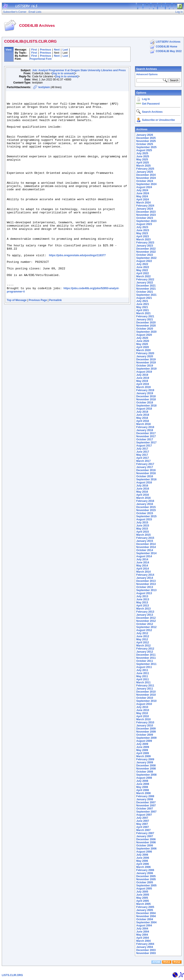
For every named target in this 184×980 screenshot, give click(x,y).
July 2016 (142, 486)
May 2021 (142, 307)
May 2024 (142, 196)
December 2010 (146, 692)
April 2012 (143, 642)
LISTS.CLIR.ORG (12, 975)
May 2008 (142, 787)
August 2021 (144, 298)
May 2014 (142, 566)
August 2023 (144, 224)
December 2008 (146, 766)
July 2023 (142, 227)
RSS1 (167, 962)
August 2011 (144, 667)
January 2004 (145, 947)
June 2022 (143, 267)
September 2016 (146, 479)
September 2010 (146, 701)
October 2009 (145, 735)
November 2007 (146, 806)
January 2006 (145, 873)
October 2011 (145, 661)
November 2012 (146, 621)
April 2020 (143, 347)
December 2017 (146, 433)
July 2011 (142, 670)
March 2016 (143, 498)
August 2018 (144, 409)
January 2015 (145, 541)
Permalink (55, 340)
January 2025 (145, 172)
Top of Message (17, 340)
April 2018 (143, 421)
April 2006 (143, 864)
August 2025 (144, 150)
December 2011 (146, 655)
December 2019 (146, 359)
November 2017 (146, 436)
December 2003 (146, 950)
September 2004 (146, 922)
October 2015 (145, 513)
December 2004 (146, 913)
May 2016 (142, 492)
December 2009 (146, 729)
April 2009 (143, 753)
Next (57, 50)
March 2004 (143, 941)
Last (65, 50)
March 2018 (143, 424)
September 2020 (146, 332)
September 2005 (146, 886)
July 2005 (142, 892)
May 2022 (142, 270)
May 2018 (142, 418)
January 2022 (145, 283)
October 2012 (145, 624)
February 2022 (145, 279)
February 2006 (145, 870)
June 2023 (143, 230)
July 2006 (142, 855)
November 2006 (146, 842)
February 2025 (145, 169)
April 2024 (143, 200)
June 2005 (143, 895)
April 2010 (143, 716)
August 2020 (144, 335)
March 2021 (143, 313)
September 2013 (146, 590)
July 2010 (142, 707)
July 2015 (142, 523)
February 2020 (145, 353)
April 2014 (143, 569)
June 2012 (143, 636)
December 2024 (146, 175)
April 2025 (143, 163)
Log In (146, 99)
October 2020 (145, 329)
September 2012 (146, 627)
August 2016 (144, 483)
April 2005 (143, 901)
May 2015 (142, 529)
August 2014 (144, 556)
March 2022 (143, 276)
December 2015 (146, 507)
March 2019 (143, 387)
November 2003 (146, 953)
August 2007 (144, 815)
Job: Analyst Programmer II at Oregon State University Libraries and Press (79, 70)
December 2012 (146, 618)
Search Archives (147, 69)
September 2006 (146, 849)
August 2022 (144, 261)
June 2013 (143, 599)
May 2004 (142, 935)
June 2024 (143, 193)
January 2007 (145, 836)
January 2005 (145, 910)
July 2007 (142, 818)
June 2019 (143, 378)
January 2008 (145, 799)
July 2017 (142, 449)
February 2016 (145, 501)
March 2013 (143, 609)
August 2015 (144, 519)
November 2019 (146, 363)
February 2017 (145, 464)
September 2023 (146, 221)
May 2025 (142, 160)
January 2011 (145, 689)
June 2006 (143, 858)
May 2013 (142, 603)
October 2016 (145, 476)
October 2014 (145, 550)
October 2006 (145, 846)
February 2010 (145, 722)
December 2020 (146, 323)
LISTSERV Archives (168, 42)
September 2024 (146, 184)
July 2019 (142, 375)
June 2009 (143, 747)
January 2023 (145, 246)
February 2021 (145, 316)
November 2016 (146, 473)
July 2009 (142, 744)
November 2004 (146, 916)
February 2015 (145, 538)
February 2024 (145, 206)
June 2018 (143, 415)
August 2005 (144, 889)
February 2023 (145, 243)
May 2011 (142, 676)
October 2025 (145, 144)
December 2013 (146, 581)
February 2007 (145, 833)
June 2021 (143, 304)
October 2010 (145, 698)
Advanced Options (147, 74)
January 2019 (145, 393)
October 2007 (145, 809)
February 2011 (145, 686)
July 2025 (142, 153)
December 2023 (146, 212)
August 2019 (144, 372)
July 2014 (142, 559)
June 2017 (143, 452)
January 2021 (145, 319)
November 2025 (146, 141)
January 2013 (145, 615)
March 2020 (143, 350)
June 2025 (143, 156)
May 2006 (142, 861)
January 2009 (145, 762)
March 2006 (143, 867)
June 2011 (143, 673)
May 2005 (142, 898)
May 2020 (142, 344)
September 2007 (146, 812)
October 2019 (145, 366)
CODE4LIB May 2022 (169, 51)
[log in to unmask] (63, 73)
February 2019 (145, 390)
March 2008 (143, 793)
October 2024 (145, 181)
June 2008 (143, 784)
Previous (45, 50)
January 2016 (145, 504)
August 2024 (144, 187)
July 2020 (142, 338)
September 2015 (146, 516)
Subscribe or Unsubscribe (158, 120)
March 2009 (143, 756)
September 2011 (146, 664)
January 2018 (145, 430)
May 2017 (142, 455)
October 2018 (145, 403)
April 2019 (143, 384)
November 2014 (146, 547)
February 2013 (145, 612)
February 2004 (145, 944)
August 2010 (144, 704)
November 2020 (146, 326)
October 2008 (145, 772)
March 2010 (143, 719)
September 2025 (146, 147)
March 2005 (143, 904)
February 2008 (145, 796)
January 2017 (145, 467)
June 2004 (143, 932)
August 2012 (144, 630)
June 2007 (143, 821)
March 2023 (143, 240)
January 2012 (145, 652)
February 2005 (145, 907)
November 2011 (146, 658)
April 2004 (143, 938)
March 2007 (143, 830)
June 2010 (143, 710)
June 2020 (143, 341)
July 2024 (142, 190)
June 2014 (143, 563)
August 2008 (144, 778)
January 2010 (145, 726)
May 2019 (142, 381)
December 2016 (146, 470)
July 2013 (142, 596)
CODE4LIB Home (167, 47)
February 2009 (145, 759)
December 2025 (146, 138)
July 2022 (142, 264)
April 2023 (143, 236)
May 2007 (142, 824)
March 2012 (143, 646)
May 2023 (142, 233)
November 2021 (146, 289)
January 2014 (145, 578)
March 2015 (143, 535)
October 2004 (145, 919)
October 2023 (145, 218)
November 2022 (146, 252)
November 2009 (146, 732)
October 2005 (145, 882)
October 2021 (145, 292)
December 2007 (146, 802)
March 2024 (143, 203)
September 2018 (146, 406)
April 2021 (143, 310)
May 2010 (142, 713)
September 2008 (146, 775)
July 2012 (142, 633)
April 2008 (143, 790)
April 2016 (143, 495)
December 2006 (146, 839)
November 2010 (146, 695)
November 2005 (146, 879)
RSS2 (177, 962)
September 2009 (146, 738)
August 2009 (144, 741)
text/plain (44, 87)
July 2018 (142, 412)
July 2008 (142, 781)
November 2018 (146, 399)
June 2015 (143, 526)
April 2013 (143, 606)
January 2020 (145, 356)
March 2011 (143, 682)
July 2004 (142, 929)
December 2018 (146, 396)
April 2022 (143, 273)
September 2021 (146, 295)
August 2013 (144, 593)
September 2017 (146, 443)
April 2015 (143, 532)
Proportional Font (41, 59)
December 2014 (146, 544)
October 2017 (145, 439)
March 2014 (143, 572)
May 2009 (142, 750)
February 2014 (145, 575)
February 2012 (145, 649)
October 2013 (145, 587)
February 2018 (145, 427)
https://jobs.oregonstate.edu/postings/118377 (78, 288)
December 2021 (146, 286)
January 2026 (145, 135)
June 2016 (143, 489)
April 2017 (143, 458)
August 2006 (144, 852)
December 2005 (146, 876)
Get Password (151, 104)
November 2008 (146, 769)
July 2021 (142, 301)
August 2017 (144, 446)
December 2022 (146, 249)
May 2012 (142, 639)
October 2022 (145, 255)
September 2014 (146, 553)
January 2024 (145, 209)
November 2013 (146, 584)
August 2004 (144, 926)
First (34, 50)
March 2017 (143, 461)
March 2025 (143, 166)
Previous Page (38, 340)
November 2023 (146, 215)
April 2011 (143, 679)
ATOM (156, 962)
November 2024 (146, 178)
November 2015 (146, 510)
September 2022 (146, 258)
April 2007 (143, 827)
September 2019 (146, 369)
